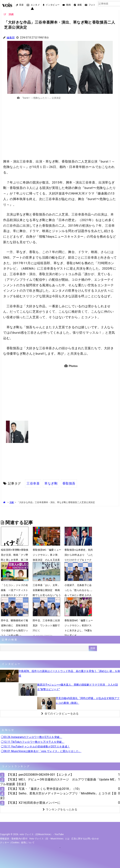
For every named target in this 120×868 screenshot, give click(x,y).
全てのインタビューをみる (60, 714)
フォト (90, 5)
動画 (67, 5)
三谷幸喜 (33, 483)
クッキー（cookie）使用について (17, 843)
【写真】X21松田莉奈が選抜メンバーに (33, 803)
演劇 (12, 502)
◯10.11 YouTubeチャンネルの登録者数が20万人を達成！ (35, 746)
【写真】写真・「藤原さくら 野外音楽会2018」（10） (44, 789)
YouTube (59, 834)
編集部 (11, 38)
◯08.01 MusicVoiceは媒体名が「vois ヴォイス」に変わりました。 (41, 751)
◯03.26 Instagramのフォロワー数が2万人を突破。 (32, 737)
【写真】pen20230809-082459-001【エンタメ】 (40, 775)
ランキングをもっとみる (60, 809)
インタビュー (51, 5)
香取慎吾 (69, 483)
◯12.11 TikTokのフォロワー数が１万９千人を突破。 (33, 742)
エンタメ (33, 5)
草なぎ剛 (51, 483)
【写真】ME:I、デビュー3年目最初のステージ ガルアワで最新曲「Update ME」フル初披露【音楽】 (59, 782)
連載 (78, 5)
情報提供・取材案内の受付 (14, 839)
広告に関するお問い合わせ (85, 839)
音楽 (20, 5)
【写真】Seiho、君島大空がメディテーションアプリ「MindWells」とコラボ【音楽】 (58, 796)
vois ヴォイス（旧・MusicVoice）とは (50, 839)
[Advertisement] (60, 131)
